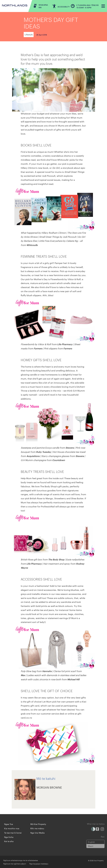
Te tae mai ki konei (13, 833)
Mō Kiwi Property (38, 824)
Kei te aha (9, 841)
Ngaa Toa (9, 824)
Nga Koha (9, 837)
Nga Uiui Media (37, 833)
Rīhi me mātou (37, 828)
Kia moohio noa (12, 828)
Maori (91, 846)
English (91, 842)
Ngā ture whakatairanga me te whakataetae (21, 860)
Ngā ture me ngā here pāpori (15, 864)
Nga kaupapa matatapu (39, 864)
